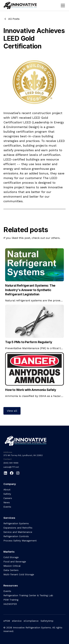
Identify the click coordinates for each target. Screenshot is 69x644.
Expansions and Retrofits (18, 528)
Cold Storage (11, 557)
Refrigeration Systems (16, 523)
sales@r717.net (11, 467)
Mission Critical (12, 566)
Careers (8, 498)
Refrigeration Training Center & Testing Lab (28, 595)
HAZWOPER (10, 604)
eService (17, 621)
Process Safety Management (20, 541)
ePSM (7, 621)
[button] (62, 5)
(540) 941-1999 (11, 463)
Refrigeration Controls (16, 536)
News (7, 502)
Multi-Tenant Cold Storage (19, 574)
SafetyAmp (47, 621)
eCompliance (31, 621)
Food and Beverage (15, 562)
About (7, 490)
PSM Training (11, 600)
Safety (7, 494)
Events (7, 507)
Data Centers (11, 570)
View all (12, 411)
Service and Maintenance (18, 532)
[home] (23, 5)
